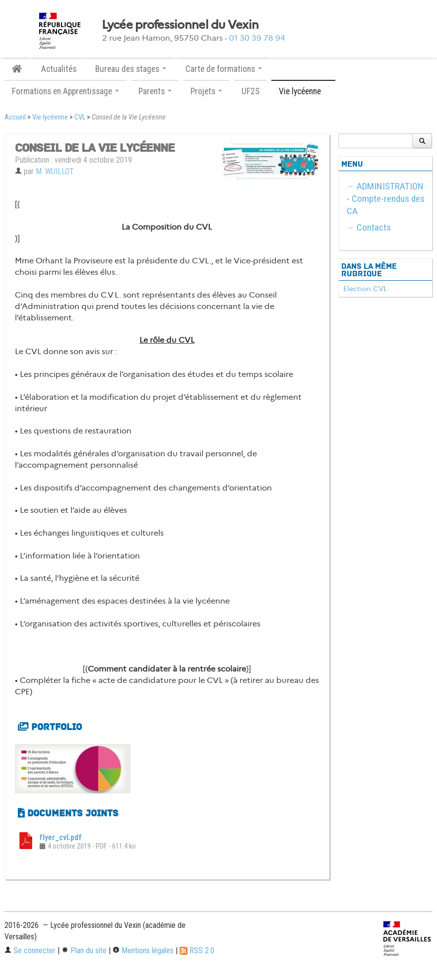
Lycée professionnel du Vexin (180, 25)
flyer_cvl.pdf (61, 837)
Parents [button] (155, 91)
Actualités (59, 69)
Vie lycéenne (50, 117)
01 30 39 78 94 (257, 38)
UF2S (250, 91)
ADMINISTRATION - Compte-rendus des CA (386, 199)
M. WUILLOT (55, 171)
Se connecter (30, 950)
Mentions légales (143, 950)
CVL (80, 117)
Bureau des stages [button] (131, 69)
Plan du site (84, 950)
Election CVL (365, 289)
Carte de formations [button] (224, 69)
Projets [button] (206, 91)
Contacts (374, 227)
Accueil (15, 117)
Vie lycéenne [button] (303, 91)
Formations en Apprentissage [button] (65, 91)
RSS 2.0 (197, 950)
